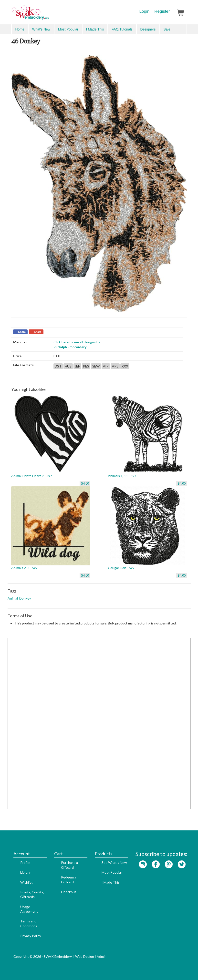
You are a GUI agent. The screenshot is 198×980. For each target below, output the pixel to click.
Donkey (25, 598)
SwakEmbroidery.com (48, 15)
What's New (41, 29)
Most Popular (68, 29)
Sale (167, 29)
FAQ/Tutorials (122, 29)
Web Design (85, 956)
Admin (102, 956)
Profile (25, 863)
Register (162, 11)
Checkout (69, 892)
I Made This (95, 29)
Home (20, 29)
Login (145, 11)
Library (25, 872)
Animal (13, 598)
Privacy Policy (31, 936)
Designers (148, 29)
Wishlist (26, 882)
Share (22, 332)
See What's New (114, 863)
